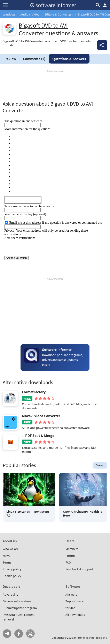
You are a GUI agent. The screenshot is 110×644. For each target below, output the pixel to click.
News (6, 556)
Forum (70, 556)
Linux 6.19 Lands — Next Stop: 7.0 (28, 513)
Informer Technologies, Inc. (91, 638)
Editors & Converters (59, 14)
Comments (34, 59)
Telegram (7, 634)
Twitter (30, 634)
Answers (69, 59)
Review (10, 59)
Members (72, 549)
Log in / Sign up (105, 5)
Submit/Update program (20, 608)
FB (19, 634)
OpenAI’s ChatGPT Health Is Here (82, 513)
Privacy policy (12, 569)
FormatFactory (34, 392)
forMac (70, 608)
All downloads (75, 615)
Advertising (10, 594)
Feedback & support (79, 569)
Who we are (11, 549)
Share (102, 45)
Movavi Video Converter (41, 416)
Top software (74, 601)
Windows (9, 14)
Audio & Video (30, 14)
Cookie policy (12, 576)
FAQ (68, 562)
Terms (7, 562)
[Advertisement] (55, 85)
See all (100, 465)
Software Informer (57, 350)
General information (17, 601)
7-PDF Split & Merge (38, 436)
